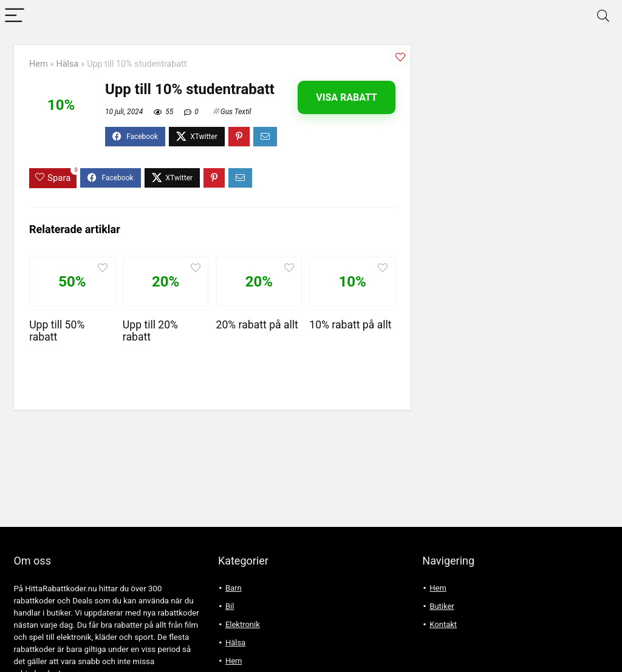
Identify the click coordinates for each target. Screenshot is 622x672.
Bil (230, 606)
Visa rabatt (347, 97)
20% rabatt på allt (257, 325)
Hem (39, 64)
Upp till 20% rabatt (150, 331)
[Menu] (15, 16)
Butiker (442, 606)
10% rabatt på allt (350, 325)
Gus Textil (236, 112)
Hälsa (67, 64)
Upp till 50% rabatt (57, 331)
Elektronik (243, 624)
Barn (234, 588)
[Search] (603, 16)
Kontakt (443, 624)
